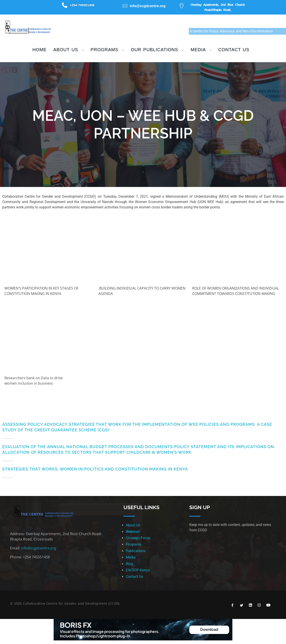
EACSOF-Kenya (138, 570)
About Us (133, 525)
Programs (134, 544)
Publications (136, 551)
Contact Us (134, 577)
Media (131, 557)
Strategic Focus (138, 538)
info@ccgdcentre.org (39, 548)
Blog (129, 564)
